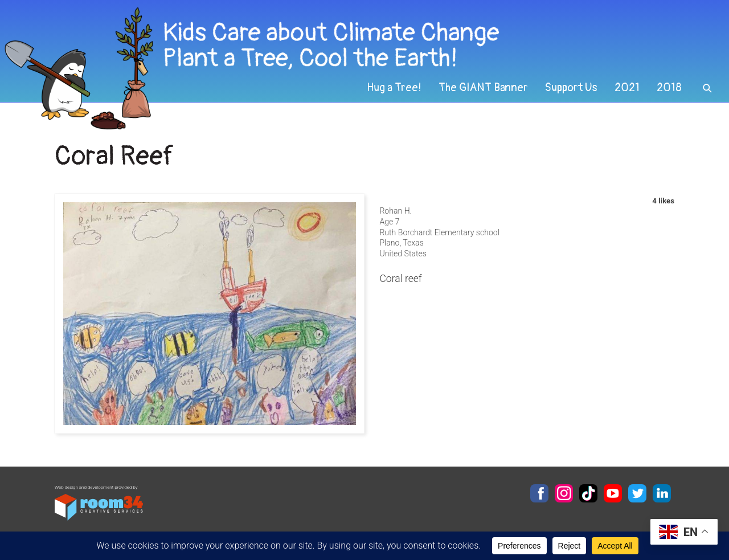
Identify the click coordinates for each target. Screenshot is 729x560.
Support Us (571, 88)
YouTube (613, 493)
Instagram (564, 493)
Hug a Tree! (394, 88)
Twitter (637, 493)
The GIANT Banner (483, 88)
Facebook (539, 493)
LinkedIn (662, 493)
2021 (627, 88)
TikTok (588, 493)
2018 (669, 88)
